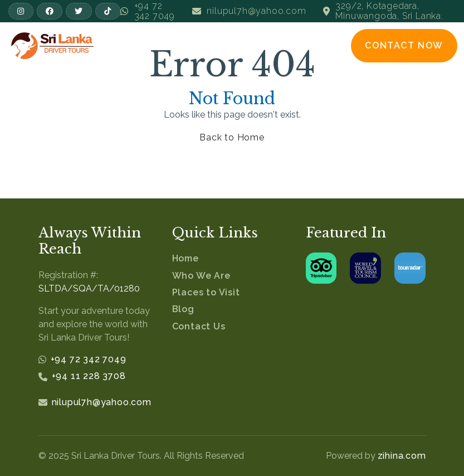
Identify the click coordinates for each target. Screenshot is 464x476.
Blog (183, 309)
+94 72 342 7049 (89, 359)
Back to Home (232, 137)
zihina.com (402, 456)
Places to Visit (206, 292)
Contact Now (404, 45)
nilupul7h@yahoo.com (102, 402)
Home (185, 258)
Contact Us (199, 326)
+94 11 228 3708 (89, 376)
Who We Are (201, 276)
